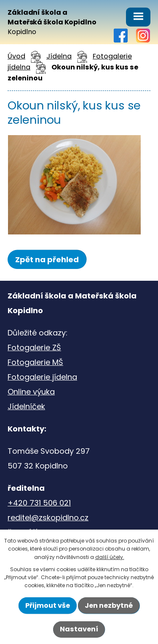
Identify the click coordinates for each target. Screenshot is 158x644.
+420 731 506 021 (39, 503)
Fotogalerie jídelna (42, 377)
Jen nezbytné (109, 605)
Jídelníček (26, 406)
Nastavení (79, 629)
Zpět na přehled (47, 259)
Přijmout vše (48, 605)
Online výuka (31, 392)
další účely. (110, 557)
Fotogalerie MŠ (35, 362)
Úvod (16, 56)
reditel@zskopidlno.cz (48, 518)
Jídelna (59, 56)
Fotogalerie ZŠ (34, 347)
